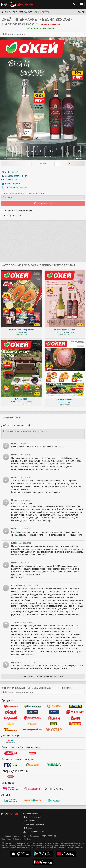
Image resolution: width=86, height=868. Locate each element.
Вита (32, 800)
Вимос (54, 765)
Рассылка (29, 821)
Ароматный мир (11, 724)
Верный (11, 718)
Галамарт (32, 765)
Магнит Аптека (11, 800)
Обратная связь (32, 813)
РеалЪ (54, 724)
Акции (8, 12)
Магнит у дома (75, 712)
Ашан (54, 718)
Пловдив (75, 724)
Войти (81, 12)
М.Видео (32, 753)
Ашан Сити (75, 718)
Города (28, 828)
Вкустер (54, 729)
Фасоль (32, 724)
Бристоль (32, 718)
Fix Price (11, 765)
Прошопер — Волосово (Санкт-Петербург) (17, 4)
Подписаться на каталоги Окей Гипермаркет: (24, 193)
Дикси (54, 706)
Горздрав (54, 800)
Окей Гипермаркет (23, 12)
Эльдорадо (11, 753)
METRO (75, 706)
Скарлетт (32, 789)
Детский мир (11, 741)
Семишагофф (11, 729)
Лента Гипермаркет (32, 712)
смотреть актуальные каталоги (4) (43, 28)
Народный (32, 729)
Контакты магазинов (34, 824)
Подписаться (43, 203)
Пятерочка (11, 706)
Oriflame (54, 789)
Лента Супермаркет (54, 712)
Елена (14, 532)
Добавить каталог (32, 817)
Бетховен (11, 777)
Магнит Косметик (11, 789)
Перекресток (32, 706)
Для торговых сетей (34, 832)
